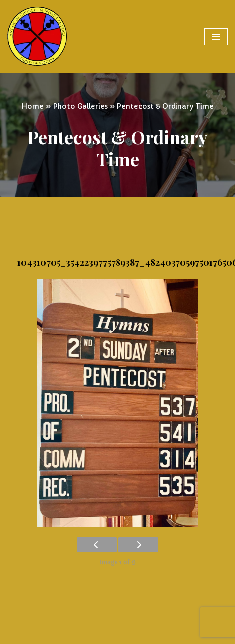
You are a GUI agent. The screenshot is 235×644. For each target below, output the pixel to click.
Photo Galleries (80, 106)
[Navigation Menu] (216, 37)
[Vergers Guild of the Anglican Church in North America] (37, 36)
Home (32, 106)
